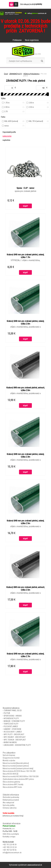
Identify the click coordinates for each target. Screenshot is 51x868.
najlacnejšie (7, 136)
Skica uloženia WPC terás (12, 787)
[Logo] (26, 51)
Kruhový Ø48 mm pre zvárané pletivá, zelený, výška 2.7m (25, 655)
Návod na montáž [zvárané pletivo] (16, 766)
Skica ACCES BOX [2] (10, 774)
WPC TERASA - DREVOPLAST (15, 740)
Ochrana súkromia (10, 808)
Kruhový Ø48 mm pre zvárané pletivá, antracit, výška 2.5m (26, 589)
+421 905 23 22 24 (10, 847)
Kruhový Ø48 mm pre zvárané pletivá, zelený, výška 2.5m (25, 522)
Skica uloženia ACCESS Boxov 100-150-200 (19, 771)
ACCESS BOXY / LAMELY (13, 732)
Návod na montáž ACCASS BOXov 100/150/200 (21, 776)
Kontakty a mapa (9, 837)
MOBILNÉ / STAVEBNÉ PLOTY (14, 721)
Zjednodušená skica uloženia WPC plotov (18, 779)
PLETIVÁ (7, 713)
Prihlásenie (17, 40)
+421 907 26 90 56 (10, 850)
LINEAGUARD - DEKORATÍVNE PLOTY (17, 745)
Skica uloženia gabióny (11, 782)
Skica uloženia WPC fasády (13, 784)
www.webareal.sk (35, 865)
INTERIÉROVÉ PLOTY (11, 718)
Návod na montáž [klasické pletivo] (16, 763)
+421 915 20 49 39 (10, 845)
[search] (42, 61)
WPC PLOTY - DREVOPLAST (14, 734)
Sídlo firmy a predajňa (11, 834)
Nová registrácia (32, 40)
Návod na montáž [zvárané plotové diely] (18, 768)
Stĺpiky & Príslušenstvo (31, 74)
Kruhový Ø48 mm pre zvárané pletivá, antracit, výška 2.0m (26, 389)
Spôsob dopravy (9, 755)
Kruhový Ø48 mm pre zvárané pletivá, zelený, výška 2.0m (25, 322)
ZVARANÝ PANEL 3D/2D (13, 710)
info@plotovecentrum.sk (12, 853)
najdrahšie (6, 140)
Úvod (6, 74)
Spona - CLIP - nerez (25, 188)
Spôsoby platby (9, 805)
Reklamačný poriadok (11, 800)
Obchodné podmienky (11, 797)
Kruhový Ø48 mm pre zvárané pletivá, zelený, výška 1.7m (25, 256)
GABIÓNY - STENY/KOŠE (13, 729)
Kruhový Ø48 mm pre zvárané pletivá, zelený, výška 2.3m (25, 455)
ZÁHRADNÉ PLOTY (16, 74)
